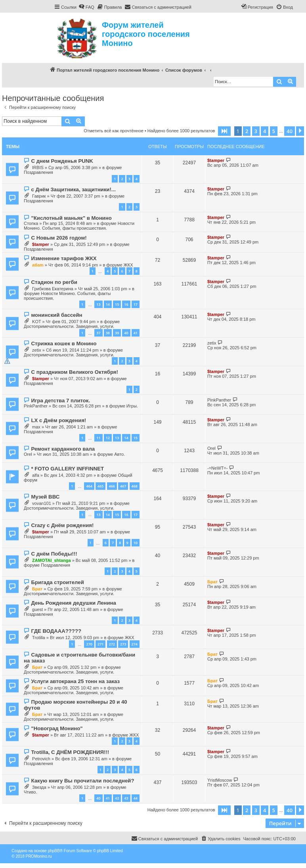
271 (100, 644)
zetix (37, 350)
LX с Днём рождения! (58, 420)
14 (108, 304)
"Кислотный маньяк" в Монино (71, 218)
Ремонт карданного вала (63, 449)
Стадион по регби (54, 282)
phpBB (54, 851)
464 (89, 486)
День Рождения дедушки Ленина (73, 603)
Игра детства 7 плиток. (60, 401)
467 (123, 486)
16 (126, 304)
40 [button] (290, 131)
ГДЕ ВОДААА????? (56, 631)
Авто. (120, 454)
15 (117, 304)
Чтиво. (30, 792)
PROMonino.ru (38, 856)
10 (136, 543)
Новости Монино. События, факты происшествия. (79, 226)
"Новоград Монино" (57, 728)
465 (100, 486)
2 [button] (247, 131)
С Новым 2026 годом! (59, 238)
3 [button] (256, 131)
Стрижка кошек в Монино (64, 344)
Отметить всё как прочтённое (114, 131)
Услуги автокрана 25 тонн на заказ (75, 681)
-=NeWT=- (217, 468)
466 (112, 486)
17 (136, 304)
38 (108, 333)
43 (126, 798)
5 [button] (274, 131)
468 (135, 486)
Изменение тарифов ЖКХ (64, 258)
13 (98, 304)
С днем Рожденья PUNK (62, 161)
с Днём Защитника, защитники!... (73, 189)
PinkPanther (36, 406)
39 (117, 333)
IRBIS (38, 168)
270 (89, 644)
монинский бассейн (56, 315)
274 (135, 644)
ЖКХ (128, 265)
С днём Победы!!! (54, 554)
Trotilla (39, 638)
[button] (224, 131)
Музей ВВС (45, 497)
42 (117, 798)
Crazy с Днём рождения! (62, 525)
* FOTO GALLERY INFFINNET (67, 469)
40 (126, 333)
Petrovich (41, 759)
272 (112, 644)
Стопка (31, 223)
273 (123, 644)
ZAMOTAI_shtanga (52, 560)
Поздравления (38, 172)
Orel (28, 454)
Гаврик (39, 196)
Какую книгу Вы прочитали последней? (82, 781)
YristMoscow (220, 780)
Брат (37, 589)
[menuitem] (86, 7)
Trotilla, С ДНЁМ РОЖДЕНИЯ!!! (70, 752)
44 (136, 798)
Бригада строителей (57, 582)
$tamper (216, 160)
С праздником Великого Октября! (74, 372)
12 (108, 438)
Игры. (132, 406)
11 (98, 438)
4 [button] (265, 131)
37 (98, 333)
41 (136, 333)
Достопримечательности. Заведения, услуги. (69, 326)
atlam (38, 265)
